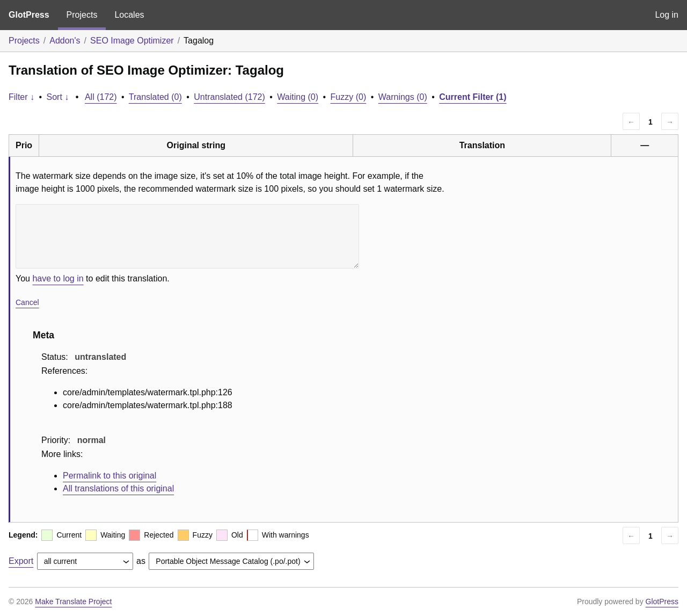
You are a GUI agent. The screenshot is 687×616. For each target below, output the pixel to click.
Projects (82, 15)
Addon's (65, 41)
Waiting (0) (298, 97)
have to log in (58, 278)
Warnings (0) (403, 97)
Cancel (27, 302)
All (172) (101, 97)
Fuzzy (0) (349, 97)
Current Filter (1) (473, 97)
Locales (129, 15)
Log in (667, 15)
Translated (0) (155, 97)
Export (21, 561)
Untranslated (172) (229, 97)
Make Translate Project (73, 601)
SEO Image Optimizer (132, 41)
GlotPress (29, 15)
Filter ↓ (21, 97)
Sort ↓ (58, 97)
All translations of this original (118, 488)
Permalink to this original (109, 476)
